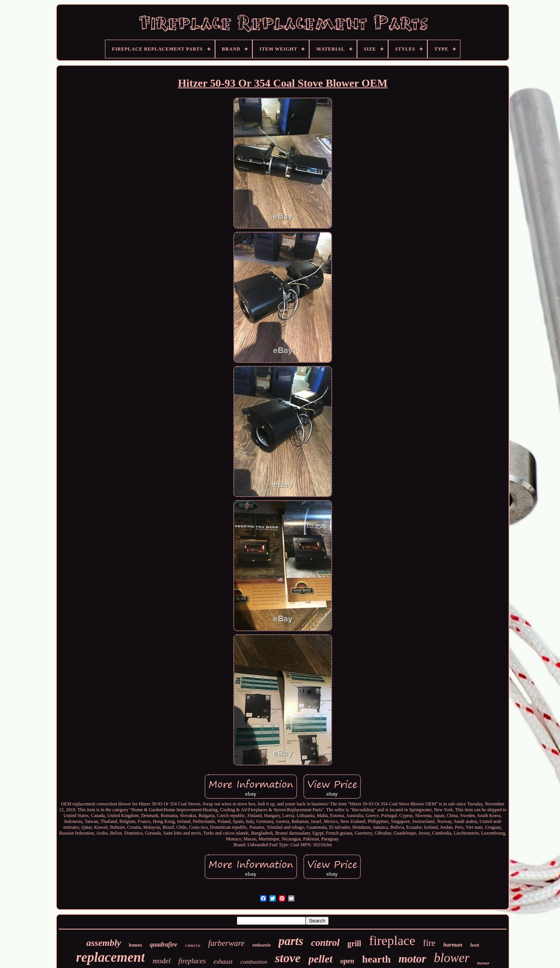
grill (354, 943)
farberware (226, 943)
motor (412, 959)
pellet (320, 959)
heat (475, 945)
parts (291, 941)
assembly (104, 943)
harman (453, 945)
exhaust (223, 962)
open (347, 961)
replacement (110, 957)
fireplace (392, 941)
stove (288, 958)
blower (452, 958)
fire (429, 943)
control (325, 943)
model (161, 961)
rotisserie (262, 945)
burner (483, 963)
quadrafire (163, 944)
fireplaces (192, 961)
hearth (376, 959)
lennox (135, 945)
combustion (254, 962)
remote (193, 946)
